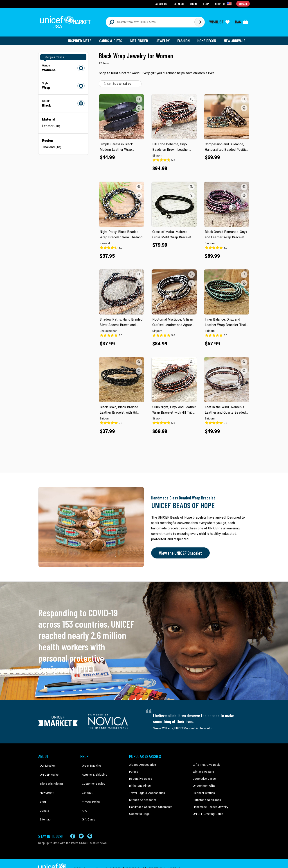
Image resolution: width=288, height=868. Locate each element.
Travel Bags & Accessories (146, 790)
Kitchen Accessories (142, 797)
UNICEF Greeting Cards (207, 810)
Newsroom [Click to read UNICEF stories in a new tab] (45, 783)
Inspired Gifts (83, 38)
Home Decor (208, 38)
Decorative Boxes (140, 776)
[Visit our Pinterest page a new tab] (90, 825)
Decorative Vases (204, 776)
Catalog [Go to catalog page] (179, 3)
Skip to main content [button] (144, 0)
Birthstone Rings (140, 783)
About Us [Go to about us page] (162, 3)
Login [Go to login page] (194, 3)
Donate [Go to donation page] (243, 3)
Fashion (185, 38)
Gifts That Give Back (205, 762)
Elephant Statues (203, 790)
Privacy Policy (89, 790)
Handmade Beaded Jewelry (209, 803)
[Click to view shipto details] (224, 4)
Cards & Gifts (113, 38)
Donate (43, 797)
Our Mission (46, 762)
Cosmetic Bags (139, 810)
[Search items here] (150, 21)
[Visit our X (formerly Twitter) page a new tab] (81, 825)
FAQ (83, 797)
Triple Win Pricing (49, 776)
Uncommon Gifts (204, 783)
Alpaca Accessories (141, 762)
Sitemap (43, 803)
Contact (85, 783)
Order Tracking (89, 762)
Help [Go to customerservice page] (206, 3)
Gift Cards (87, 803)
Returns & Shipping (92, 769)
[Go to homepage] (66, 21)
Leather (51, 123)
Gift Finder (141, 38)
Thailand (52, 144)
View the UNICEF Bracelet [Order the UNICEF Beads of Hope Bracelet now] (179, 551)
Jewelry (164, 38)
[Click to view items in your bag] (242, 21)
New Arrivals (235, 38)
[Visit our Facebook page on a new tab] (73, 825)
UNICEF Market (47, 769)
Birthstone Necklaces (206, 797)
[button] (139, 97)
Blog (41, 790)
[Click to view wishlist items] (219, 21)
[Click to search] (199, 21)
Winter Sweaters (203, 769)
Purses (134, 769)
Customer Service (91, 776)
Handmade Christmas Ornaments (150, 803)
